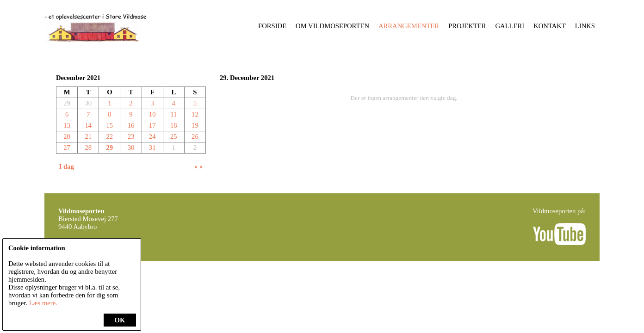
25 (174, 136)
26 (195, 136)
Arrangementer (409, 26)
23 (131, 136)
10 (152, 114)
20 (67, 136)
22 (110, 136)
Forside (272, 26)
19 (195, 125)
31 (152, 148)
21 (88, 136)
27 (67, 148)
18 (174, 125)
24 (152, 136)
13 (67, 125)
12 (195, 114)
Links (585, 26)
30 (131, 148)
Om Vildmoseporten (332, 26)
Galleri (510, 26)
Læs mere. (43, 303)
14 (88, 125)
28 (88, 148)
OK (120, 320)
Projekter (467, 26)
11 (173, 114)
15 (110, 125)
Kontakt (550, 26)
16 (131, 125)
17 (152, 125)
